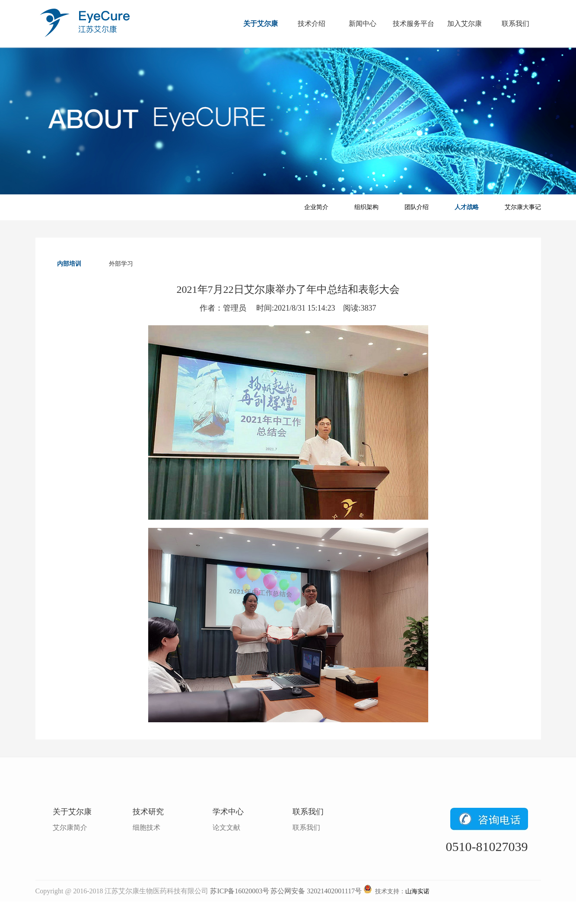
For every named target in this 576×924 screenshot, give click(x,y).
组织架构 (366, 207)
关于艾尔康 (261, 24)
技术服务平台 (414, 24)
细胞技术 (146, 827)
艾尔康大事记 (523, 207)
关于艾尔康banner (288, 121)
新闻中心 (363, 24)
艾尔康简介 (70, 827)
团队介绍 (417, 207)
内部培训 (69, 264)
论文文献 (226, 827)
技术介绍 (312, 24)
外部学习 (121, 264)
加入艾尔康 (465, 24)
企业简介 (316, 207)
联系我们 (516, 24)
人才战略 (467, 207)
